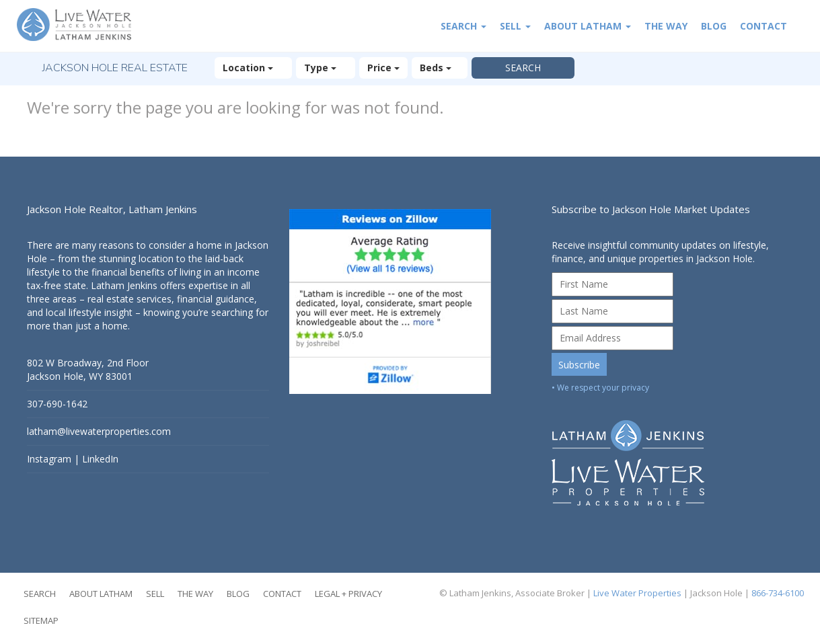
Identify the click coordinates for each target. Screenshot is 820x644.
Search (463, 26)
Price (383, 68)
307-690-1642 (57, 404)
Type (326, 68)
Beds (440, 68)
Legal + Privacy (348, 594)
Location (253, 68)
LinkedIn (100, 459)
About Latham (588, 26)
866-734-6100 (778, 593)
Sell (515, 26)
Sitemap (41, 620)
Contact (763, 26)
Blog (714, 26)
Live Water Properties (637, 593)
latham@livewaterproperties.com (99, 431)
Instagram (49, 459)
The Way (666, 26)
